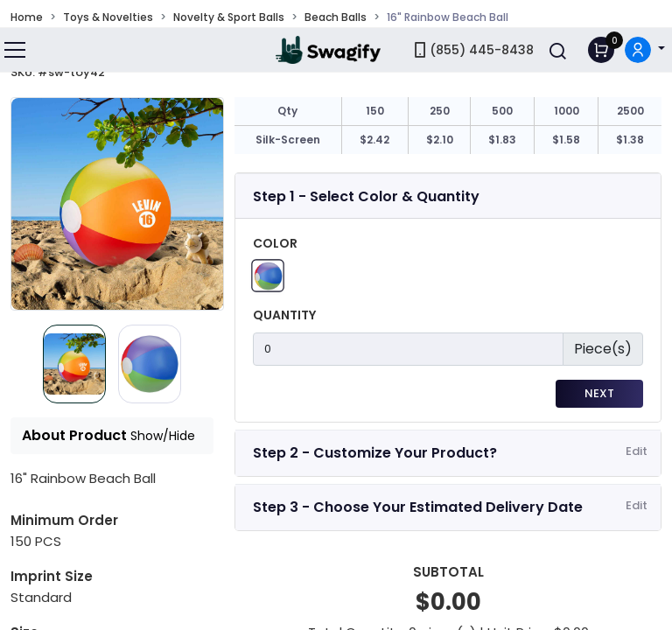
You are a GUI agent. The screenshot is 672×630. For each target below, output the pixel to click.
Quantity (284, 315)
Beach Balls (336, 17)
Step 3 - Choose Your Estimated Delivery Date (418, 507)
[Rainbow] (267, 275)
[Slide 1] (150, 364)
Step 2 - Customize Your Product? (375, 453)
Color (275, 243)
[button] (645, 50)
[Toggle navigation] (16, 50)
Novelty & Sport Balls (229, 17)
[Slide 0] (74, 364)
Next (599, 393)
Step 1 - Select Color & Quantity (366, 196)
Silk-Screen (288, 140)
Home (27, 17)
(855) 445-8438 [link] (472, 50)
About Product (108, 435)
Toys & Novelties (108, 17)
